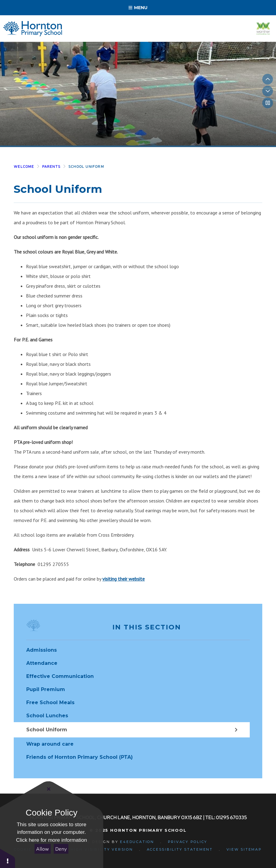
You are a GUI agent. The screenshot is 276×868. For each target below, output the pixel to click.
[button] (8, 858)
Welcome (24, 166)
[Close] (49, 789)
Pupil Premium (46, 689)
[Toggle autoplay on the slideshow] (268, 103)
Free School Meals (50, 702)
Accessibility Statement (180, 849)
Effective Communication (60, 676)
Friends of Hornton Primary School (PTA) (80, 757)
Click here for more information (52, 840)
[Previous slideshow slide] (268, 79)
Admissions (42, 650)
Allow (42, 849)
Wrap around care (50, 744)
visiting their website (123, 579)
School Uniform (86, 166)
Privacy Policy (188, 842)
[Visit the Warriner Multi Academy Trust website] (263, 29)
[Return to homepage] (33, 29)
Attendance (42, 663)
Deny (61, 849)
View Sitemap (244, 849)
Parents (51, 166)
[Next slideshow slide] (268, 91)
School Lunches (47, 716)
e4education (137, 842)
